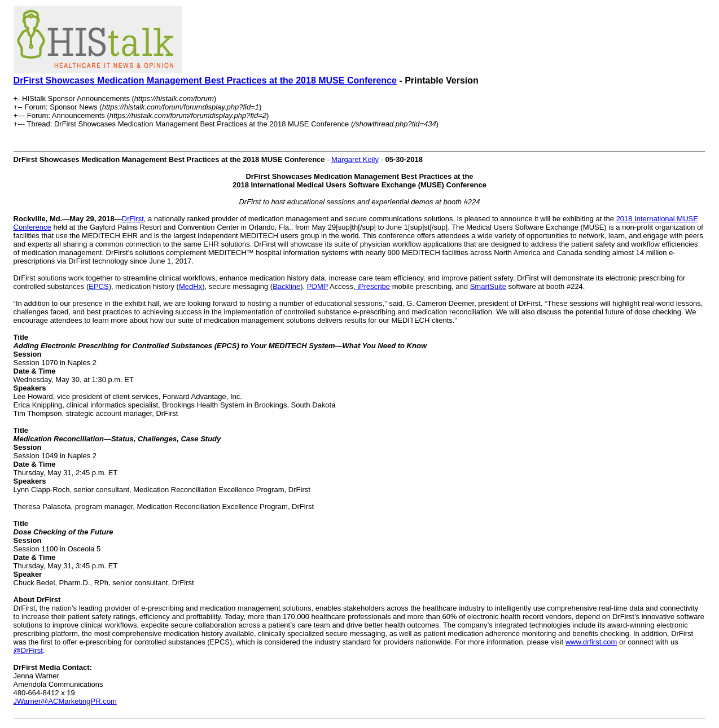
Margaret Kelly (355, 159)
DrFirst (133, 219)
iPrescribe (373, 286)
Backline (286, 286)
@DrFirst (28, 650)
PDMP (317, 286)
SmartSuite (488, 286)
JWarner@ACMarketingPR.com (65, 701)
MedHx (190, 286)
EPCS (98, 286)
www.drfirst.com (591, 642)
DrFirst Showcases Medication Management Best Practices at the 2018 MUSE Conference (205, 80)
